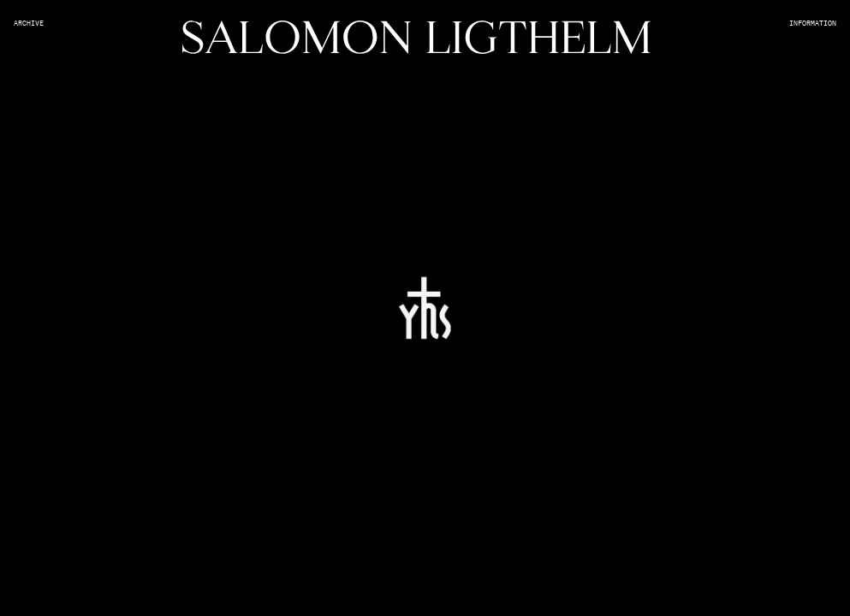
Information (813, 24)
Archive (29, 24)
